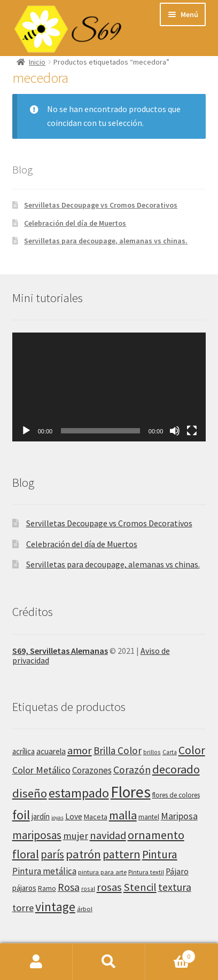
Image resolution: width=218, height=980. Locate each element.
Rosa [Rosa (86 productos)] (69, 887)
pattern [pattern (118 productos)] (122, 854)
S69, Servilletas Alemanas (60, 651)
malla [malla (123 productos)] (123, 815)
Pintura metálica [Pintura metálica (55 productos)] (44, 871)
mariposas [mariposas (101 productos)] (37, 835)
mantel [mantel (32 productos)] (149, 817)
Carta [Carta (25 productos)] (170, 752)
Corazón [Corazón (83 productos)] (132, 770)
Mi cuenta (36, 962)
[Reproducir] (26, 431)
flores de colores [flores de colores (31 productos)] (176, 795)
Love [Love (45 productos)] (74, 816)
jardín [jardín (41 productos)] (41, 816)
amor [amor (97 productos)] (80, 750)
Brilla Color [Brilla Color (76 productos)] (118, 750)
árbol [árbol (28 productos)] (85, 909)
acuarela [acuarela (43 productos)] (51, 751)
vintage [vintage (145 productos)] (55, 907)
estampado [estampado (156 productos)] (79, 793)
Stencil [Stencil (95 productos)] (140, 887)
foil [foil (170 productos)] (21, 815)
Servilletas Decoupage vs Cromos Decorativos (101, 205)
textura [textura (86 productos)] (175, 887)
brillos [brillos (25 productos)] (152, 752)
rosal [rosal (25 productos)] (88, 888)
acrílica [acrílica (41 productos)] (24, 751)
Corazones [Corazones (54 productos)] (92, 770)
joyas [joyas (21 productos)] (57, 817)
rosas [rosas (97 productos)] (109, 887)
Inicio (37, 62)
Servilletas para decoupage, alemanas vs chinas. (106, 241)
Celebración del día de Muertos (75, 223)
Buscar (109, 962)
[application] (109, 387)
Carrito (170, 954)
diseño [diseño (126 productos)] (30, 793)
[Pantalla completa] (192, 431)
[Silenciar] (175, 431)
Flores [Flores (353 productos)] (131, 792)
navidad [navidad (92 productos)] (108, 835)
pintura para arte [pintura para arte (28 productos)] (102, 872)
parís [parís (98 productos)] (52, 854)
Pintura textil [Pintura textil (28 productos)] (146, 872)
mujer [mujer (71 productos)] (76, 836)
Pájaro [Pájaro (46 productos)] (177, 871)
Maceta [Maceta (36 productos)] (96, 817)
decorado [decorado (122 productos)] (176, 769)
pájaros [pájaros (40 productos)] (24, 888)
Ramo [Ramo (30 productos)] (47, 888)
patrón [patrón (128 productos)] (83, 854)
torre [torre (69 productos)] (23, 908)
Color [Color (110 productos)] (192, 750)
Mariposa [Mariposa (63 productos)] (179, 816)
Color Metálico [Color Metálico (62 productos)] (41, 770)
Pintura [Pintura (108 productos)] (160, 854)
